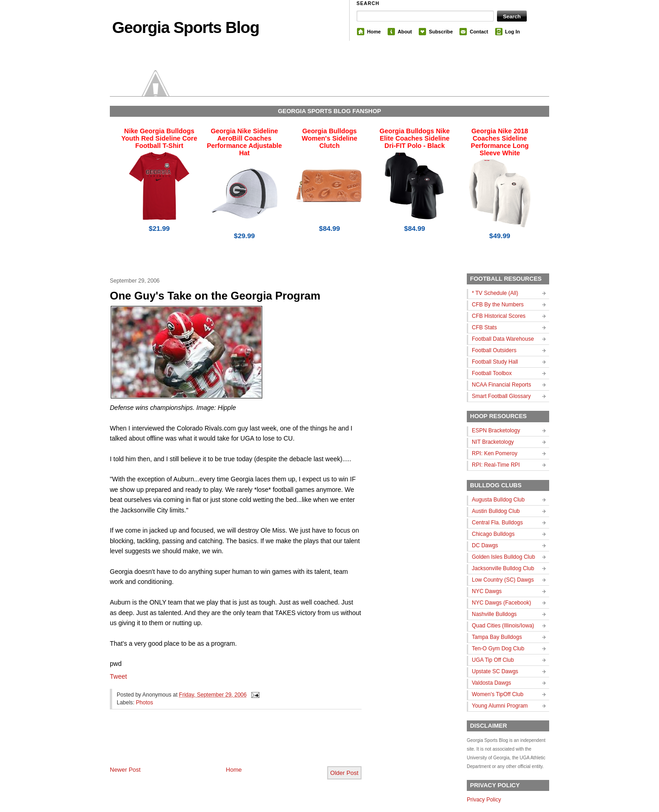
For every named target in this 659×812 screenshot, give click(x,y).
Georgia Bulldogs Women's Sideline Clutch (329, 138)
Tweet (118, 676)
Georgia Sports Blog (186, 27)
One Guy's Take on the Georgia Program (215, 296)
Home (374, 32)
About (405, 32)
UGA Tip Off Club (493, 660)
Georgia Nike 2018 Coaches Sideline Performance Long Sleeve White (500, 142)
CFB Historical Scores (499, 316)
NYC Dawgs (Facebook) (501, 603)
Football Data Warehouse (503, 339)
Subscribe (441, 32)
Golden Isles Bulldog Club (503, 557)
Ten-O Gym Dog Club (498, 649)
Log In (513, 32)
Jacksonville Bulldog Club (503, 568)
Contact (479, 32)
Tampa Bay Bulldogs (497, 637)
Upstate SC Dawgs (495, 671)
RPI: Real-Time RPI (496, 465)
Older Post (344, 773)
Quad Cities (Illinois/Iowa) (503, 626)
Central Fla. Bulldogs (497, 523)
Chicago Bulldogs (493, 534)
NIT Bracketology (493, 442)
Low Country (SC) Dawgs (503, 580)
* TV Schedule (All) (495, 293)
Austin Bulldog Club (496, 511)
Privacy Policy (484, 800)
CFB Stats (484, 327)
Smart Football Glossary (501, 396)
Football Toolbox (492, 373)
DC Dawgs (485, 545)
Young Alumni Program (500, 706)
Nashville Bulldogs (494, 614)
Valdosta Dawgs (492, 683)
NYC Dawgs (487, 591)
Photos (144, 703)
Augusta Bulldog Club (498, 500)
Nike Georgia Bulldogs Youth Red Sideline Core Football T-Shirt (159, 138)
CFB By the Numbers (498, 305)
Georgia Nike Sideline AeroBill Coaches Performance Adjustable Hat (244, 142)
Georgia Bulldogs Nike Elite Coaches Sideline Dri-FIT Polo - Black (414, 138)
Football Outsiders (494, 350)
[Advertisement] (217, 745)
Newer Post (125, 770)
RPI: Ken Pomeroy (494, 453)
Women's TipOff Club (498, 694)
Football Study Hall (495, 362)
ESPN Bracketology (496, 431)
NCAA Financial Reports (501, 385)
